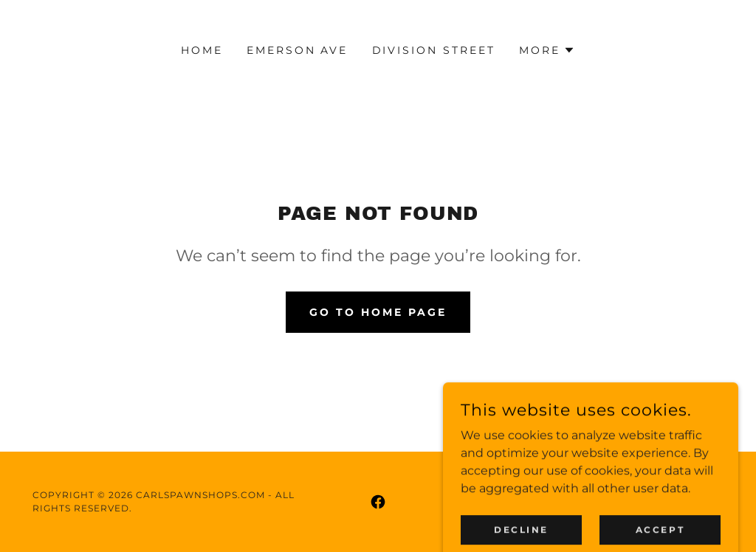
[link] (378, 502)
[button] (547, 50)
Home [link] (202, 50)
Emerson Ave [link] (298, 50)
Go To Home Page (378, 312)
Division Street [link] (434, 50)
